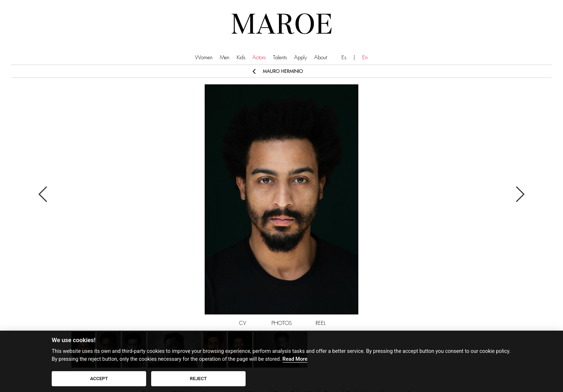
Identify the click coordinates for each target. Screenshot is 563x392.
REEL (321, 323)
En (365, 58)
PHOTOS (282, 323)
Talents (280, 58)
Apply (301, 58)
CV (243, 323)
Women (204, 58)
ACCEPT (99, 379)
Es (344, 58)
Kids (241, 58)
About (321, 58)
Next (520, 194)
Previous (43, 194)
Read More (295, 359)
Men (225, 58)
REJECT (198, 379)
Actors (259, 58)
